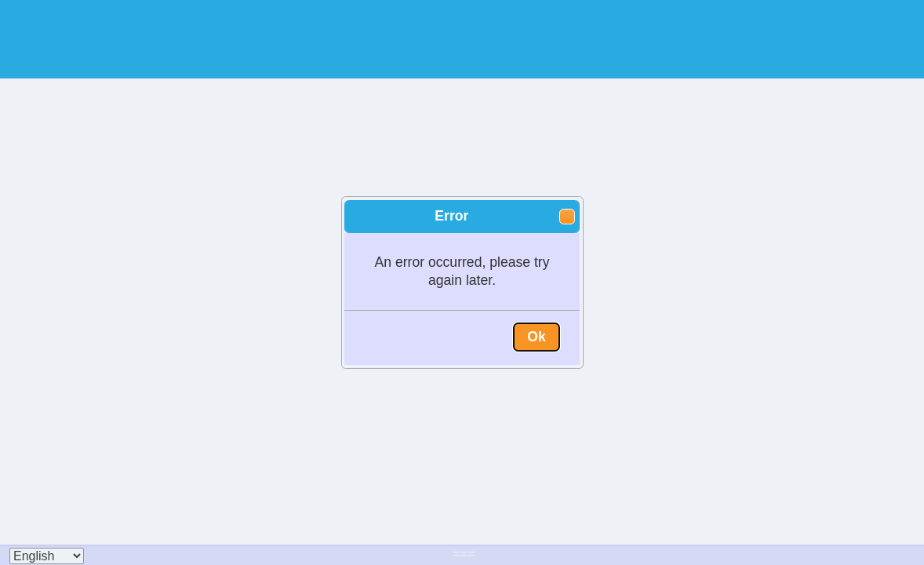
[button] (567, 217)
